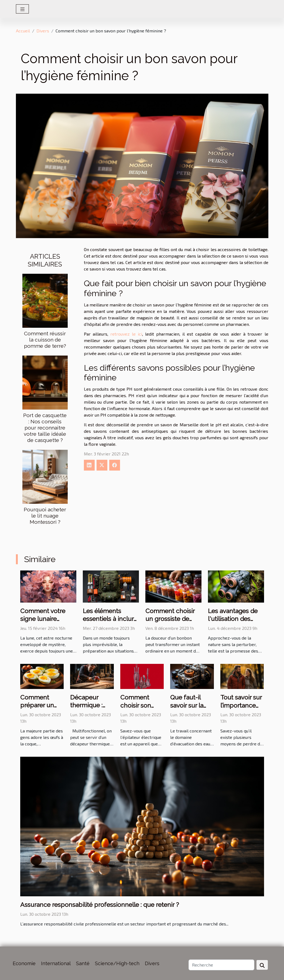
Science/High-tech (117, 963)
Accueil (23, 31)
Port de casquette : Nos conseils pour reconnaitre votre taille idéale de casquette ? (45, 428)
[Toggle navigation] (23, 9)
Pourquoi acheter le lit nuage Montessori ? (45, 516)
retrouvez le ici (126, 334)
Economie (24, 963)
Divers (43, 31)
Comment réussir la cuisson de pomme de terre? (45, 340)
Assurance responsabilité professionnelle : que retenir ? (100, 905)
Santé (83, 963)
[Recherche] (221, 965)
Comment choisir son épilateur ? (136, 705)
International (56, 963)
